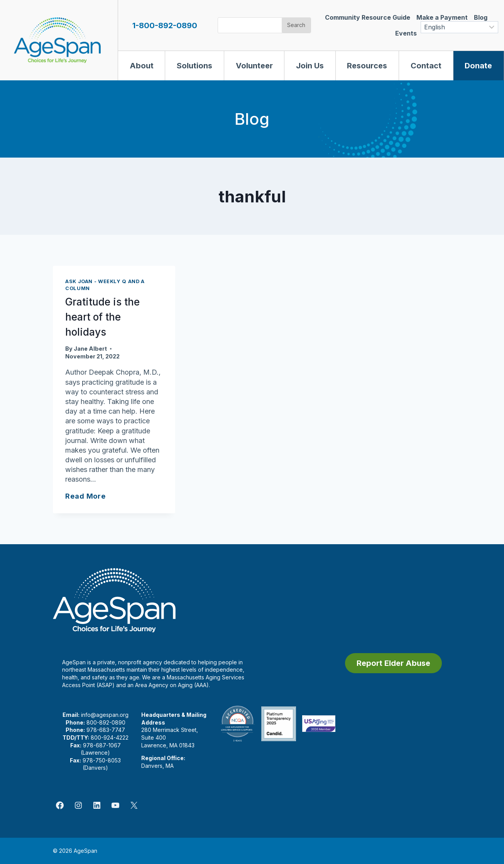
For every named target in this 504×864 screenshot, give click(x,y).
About (142, 66)
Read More (85, 496)
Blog (481, 17)
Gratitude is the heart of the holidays (102, 317)
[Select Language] (459, 27)
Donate (478, 66)
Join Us (310, 66)
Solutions (194, 66)
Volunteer (254, 66)
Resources (367, 66)
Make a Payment (442, 17)
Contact (426, 66)
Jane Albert (90, 349)
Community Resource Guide (368, 17)
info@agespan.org (105, 715)
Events (406, 33)
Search (296, 25)
